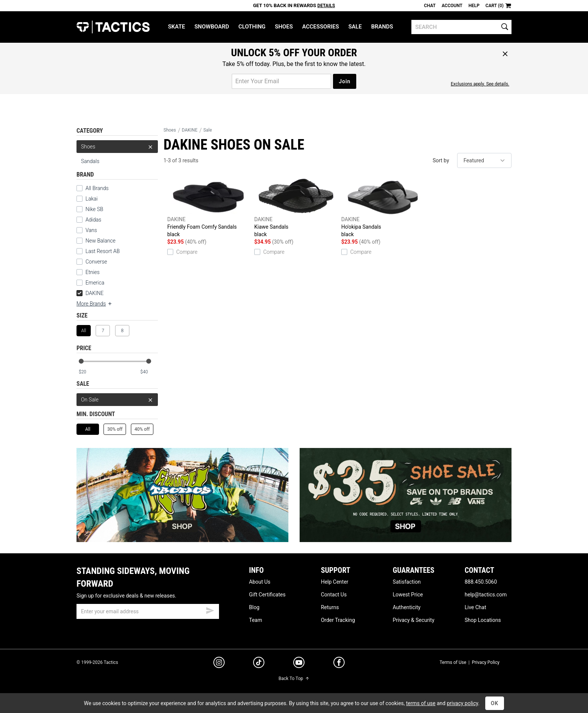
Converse (96, 262)
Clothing (252, 27)
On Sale (117, 400)
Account (452, 6)
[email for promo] (281, 81)
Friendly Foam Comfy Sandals (209, 208)
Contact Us (334, 595)
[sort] (484, 160)
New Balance (100, 241)
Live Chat (475, 607)
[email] (148, 611)
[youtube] (299, 664)
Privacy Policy (486, 662)
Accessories (321, 27)
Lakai (91, 199)
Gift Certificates (267, 595)
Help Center (335, 582)
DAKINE (90, 293)
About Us (260, 582)
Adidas (93, 220)
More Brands (94, 304)
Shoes (284, 27)
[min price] (87, 372)
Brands (382, 27)
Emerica (95, 283)
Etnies (93, 272)
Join (344, 81)
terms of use (421, 703)
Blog (254, 607)
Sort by (441, 160)
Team (256, 620)
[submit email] (210, 610)
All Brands (97, 188)
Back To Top (294, 679)
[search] (461, 27)
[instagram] (219, 664)
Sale (355, 27)
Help (474, 6)
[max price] (149, 372)
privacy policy (462, 703)
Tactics (113, 27)
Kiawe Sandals (296, 208)
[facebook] (339, 664)
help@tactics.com (486, 595)
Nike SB (94, 209)
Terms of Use (453, 662)
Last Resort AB (103, 251)
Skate (176, 27)
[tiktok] (259, 664)
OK (495, 703)
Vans (91, 230)
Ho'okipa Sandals (383, 208)
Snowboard (211, 27)
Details (326, 6)
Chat (430, 6)
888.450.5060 (481, 582)
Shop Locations (483, 620)
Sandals (90, 161)
